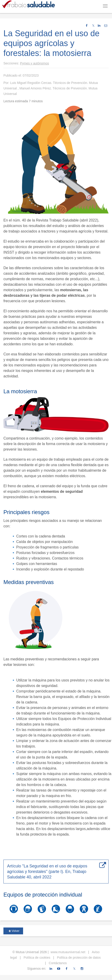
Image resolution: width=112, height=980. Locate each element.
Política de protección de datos (78, 958)
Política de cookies (36, 958)
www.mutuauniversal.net (68, 952)
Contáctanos (57, 963)
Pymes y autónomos (34, 63)
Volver (14, 931)
